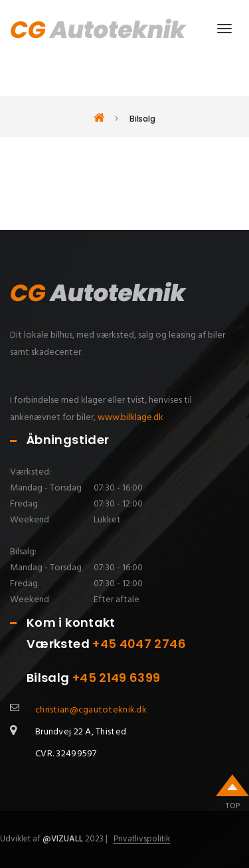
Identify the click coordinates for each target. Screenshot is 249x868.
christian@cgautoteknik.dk (91, 710)
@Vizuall (63, 839)
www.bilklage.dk (130, 418)
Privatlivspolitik (142, 839)
